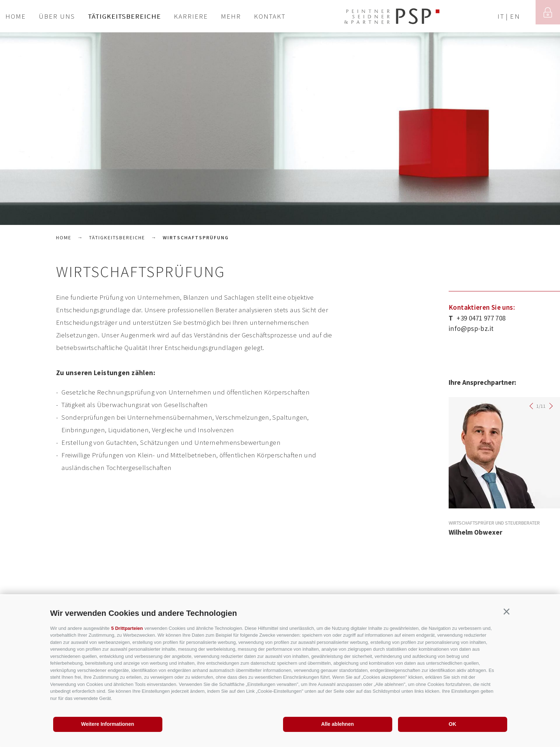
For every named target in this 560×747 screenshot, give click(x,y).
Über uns (57, 16)
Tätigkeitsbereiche (124, 16)
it (501, 16)
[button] (507, 612)
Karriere (191, 16)
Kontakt (270, 16)
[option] (280, 129)
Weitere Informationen (108, 724)
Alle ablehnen (337, 724)
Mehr (231, 16)
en (515, 16)
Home (16, 16)
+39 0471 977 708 (477, 318)
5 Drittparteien (127, 628)
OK (452, 724)
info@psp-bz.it (471, 328)
